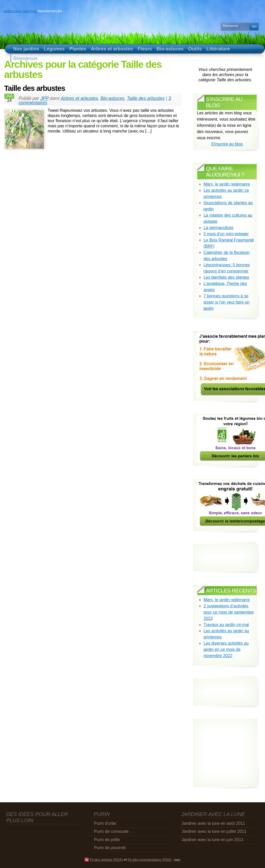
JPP (45, 98)
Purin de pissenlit (110, 848)
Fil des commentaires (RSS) (150, 860)
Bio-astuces (113, 98)
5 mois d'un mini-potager (226, 234)
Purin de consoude (111, 831)
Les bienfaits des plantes (226, 277)
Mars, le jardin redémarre (227, 184)
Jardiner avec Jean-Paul (20, 11)
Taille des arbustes (35, 88)
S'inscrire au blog (227, 144)
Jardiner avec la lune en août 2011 (213, 823)
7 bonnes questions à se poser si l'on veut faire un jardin (226, 302)
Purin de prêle (107, 840)
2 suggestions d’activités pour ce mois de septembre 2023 (229, 612)
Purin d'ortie (105, 823)
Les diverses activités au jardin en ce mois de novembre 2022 (226, 649)
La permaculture (218, 228)
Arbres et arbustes (79, 98)
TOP (177, 860)
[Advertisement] (227, 687)
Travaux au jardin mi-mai (226, 625)
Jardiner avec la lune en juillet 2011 (214, 831)
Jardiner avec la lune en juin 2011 (212, 840)
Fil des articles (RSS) (106, 860)
